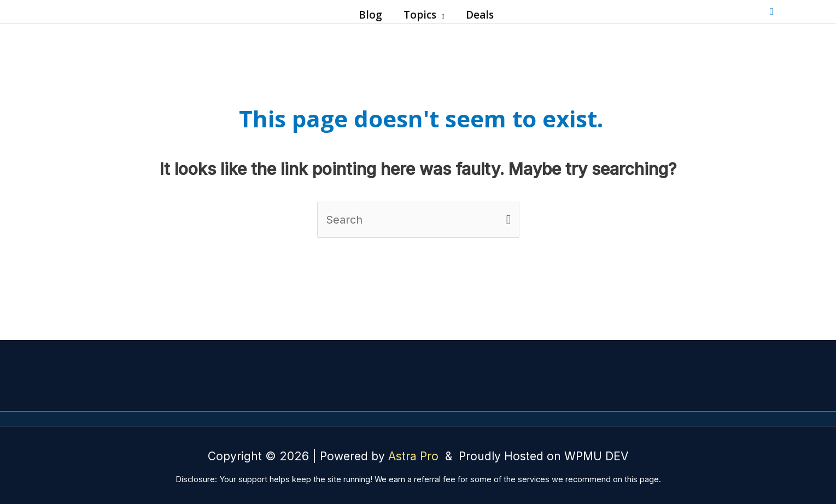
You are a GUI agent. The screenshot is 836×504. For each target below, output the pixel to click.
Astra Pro (415, 456)
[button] (440, 15)
